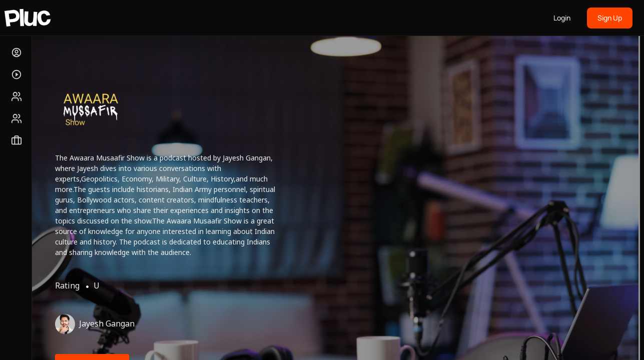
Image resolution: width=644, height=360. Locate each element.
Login (562, 18)
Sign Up (610, 18)
